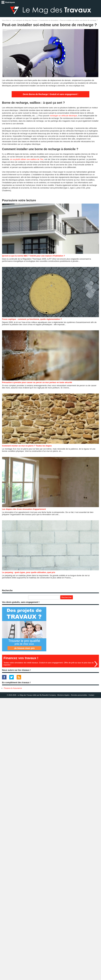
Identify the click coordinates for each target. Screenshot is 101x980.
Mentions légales (63, 695)
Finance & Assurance (13, 688)
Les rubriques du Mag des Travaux (25, 20)
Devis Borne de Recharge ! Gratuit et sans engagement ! (50, 94)
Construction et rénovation (49, 20)
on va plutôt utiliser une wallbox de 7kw (27, 159)
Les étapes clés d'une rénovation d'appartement (24, 509)
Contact (91, 695)
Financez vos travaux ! (21, 658)
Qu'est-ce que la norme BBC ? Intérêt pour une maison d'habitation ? (34, 256)
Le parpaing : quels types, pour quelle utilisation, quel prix (29, 572)
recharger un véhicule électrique (63, 116)
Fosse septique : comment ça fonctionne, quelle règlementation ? (32, 319)
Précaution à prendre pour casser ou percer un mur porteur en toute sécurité (37, 382)
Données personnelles (79, 695)
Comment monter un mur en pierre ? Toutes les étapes (27, 446)
